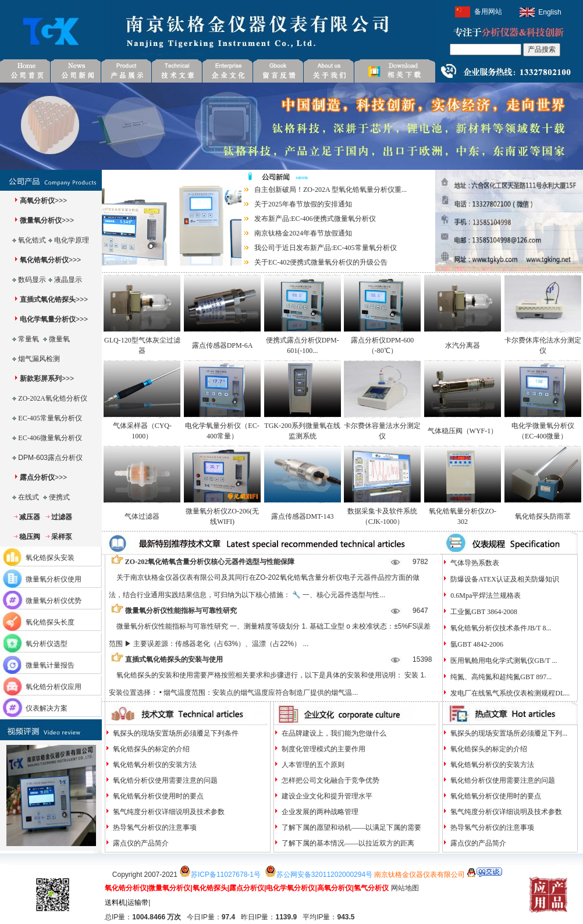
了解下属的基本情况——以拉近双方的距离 (347, 843)
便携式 (59, 497)
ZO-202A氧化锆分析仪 (53, 398)
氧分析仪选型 (47, 644)
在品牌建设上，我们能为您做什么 (333, 733)
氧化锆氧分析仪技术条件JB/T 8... (500, 628)
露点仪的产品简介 (140, 843)
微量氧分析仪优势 (54, 601)
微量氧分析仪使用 (54, 579)
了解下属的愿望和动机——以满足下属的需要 (351, 827)
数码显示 (32, 280)
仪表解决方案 (47, 708)
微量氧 (59, 339)
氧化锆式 (32, 240)
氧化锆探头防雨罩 (543, 516)
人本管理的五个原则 (312, 765)
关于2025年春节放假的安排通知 (303, 204)
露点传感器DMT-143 (303, 516)
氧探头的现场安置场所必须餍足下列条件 (175, 733)
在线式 (29, 497)
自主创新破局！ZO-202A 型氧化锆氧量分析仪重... (330, 190)
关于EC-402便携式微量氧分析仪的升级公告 (321, 262)
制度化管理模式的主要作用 (323, 749)
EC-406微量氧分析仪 (50, 438)
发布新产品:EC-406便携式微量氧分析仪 (315, 219)
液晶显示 (68, 280)
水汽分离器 (463, 345)
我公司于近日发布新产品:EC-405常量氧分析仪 (326, 248)
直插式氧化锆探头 (48, 299)
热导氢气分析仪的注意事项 (154, 827)
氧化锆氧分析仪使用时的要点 (157, 796)
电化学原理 (72, 240)
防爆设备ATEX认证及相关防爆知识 (504, 579)
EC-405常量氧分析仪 (50, 418)
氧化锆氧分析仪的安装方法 (154, 765)
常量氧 (29, 339)
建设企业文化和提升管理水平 (326, 796)
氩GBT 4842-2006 (476, 644)
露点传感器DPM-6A (223, 345)
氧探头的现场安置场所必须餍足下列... (508, 733)
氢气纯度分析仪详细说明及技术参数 (168, 812)
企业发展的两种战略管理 (319, 812)
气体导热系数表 (474, 563)
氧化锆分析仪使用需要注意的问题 (164, 780)
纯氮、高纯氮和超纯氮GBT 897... (500, 677)
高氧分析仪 (37, 201)
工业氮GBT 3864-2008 (483, 612)
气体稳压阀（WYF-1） (463, 431)
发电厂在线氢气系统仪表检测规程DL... (509, 693)
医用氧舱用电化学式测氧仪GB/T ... (503, 661)
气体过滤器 (142, 516)
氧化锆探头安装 (50, 558)
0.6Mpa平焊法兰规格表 (485, 595)
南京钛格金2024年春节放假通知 (303, 233)
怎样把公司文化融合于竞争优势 (330, 780)
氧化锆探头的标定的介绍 (150, 749)
